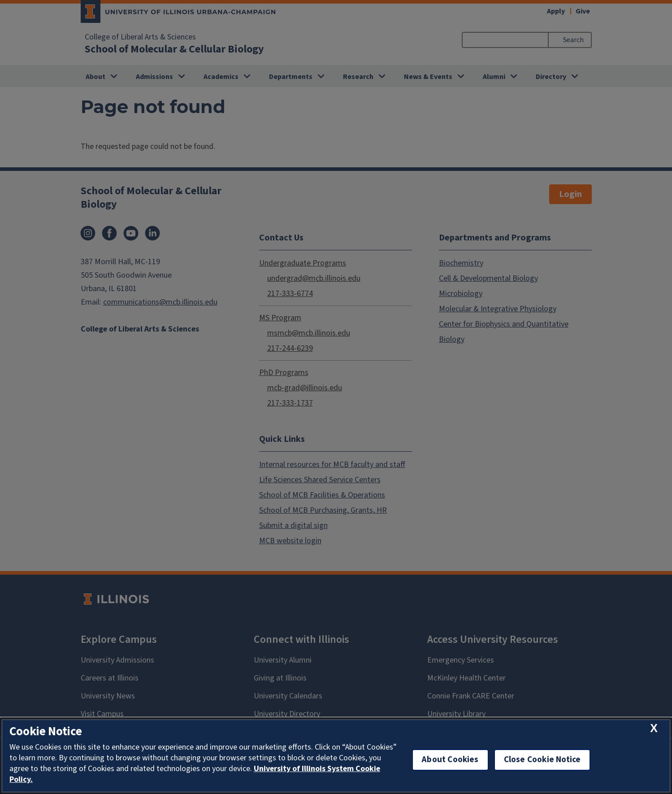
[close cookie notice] (654, 729)
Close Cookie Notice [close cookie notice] (542, 760)
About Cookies (450, 760)
